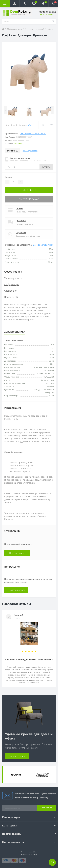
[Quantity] (14, 182)
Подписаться (46, 808)
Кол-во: (9, 177)
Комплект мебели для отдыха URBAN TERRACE (29, 660)
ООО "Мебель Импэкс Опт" (33, 134)
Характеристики (13, 278)
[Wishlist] (43, 125)
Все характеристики (43, 245)
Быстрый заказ (29, 199)
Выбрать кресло (17, 756)
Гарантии (21, 233)
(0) (29, 125)
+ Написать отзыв (17, 553)
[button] (24, 4)
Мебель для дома (15, 29)
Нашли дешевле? (30, 151)
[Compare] (51, 125)
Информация (12, 284)
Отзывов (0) (11, 291)
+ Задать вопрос (16, 590)
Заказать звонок (47, 14)
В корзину (29, 190)
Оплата (19, 208)
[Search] (53, 22)
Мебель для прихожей (34, 29)
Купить (46, 167)
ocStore (34, 852)
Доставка (21, 221)
